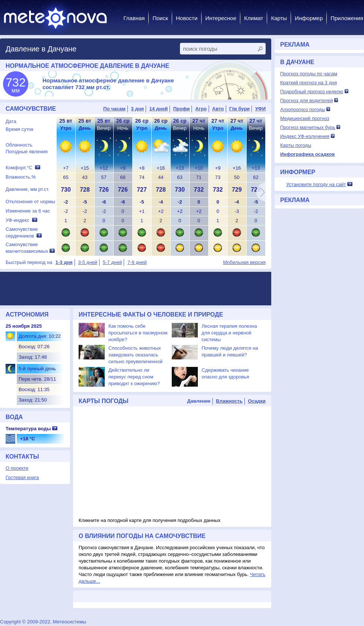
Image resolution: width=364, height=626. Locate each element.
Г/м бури (239, 109)
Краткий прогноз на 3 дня (308, 83)
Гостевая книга (22, 477)
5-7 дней (113, 262)
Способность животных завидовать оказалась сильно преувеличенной (135, 355)
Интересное (221, 18)
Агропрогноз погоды (303, 109)
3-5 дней (88, 262)
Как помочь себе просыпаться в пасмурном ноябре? (138, 333)
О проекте (17, 468)
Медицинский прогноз (305, 118)
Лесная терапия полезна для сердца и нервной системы (229, 333)
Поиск (160, 18)
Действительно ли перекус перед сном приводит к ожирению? (134, 377)
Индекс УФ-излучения (305, 136)
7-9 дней (137, 262)
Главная (134, 18)
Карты (279, 18)
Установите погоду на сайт (316, 184)
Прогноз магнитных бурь (308, 127)
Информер (309, 18)
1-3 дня (64, 262)
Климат (254, 18)
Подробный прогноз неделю (312, 92)
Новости (187, 18)
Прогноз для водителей (306, 100)
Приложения (347, 18)
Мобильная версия (244, 262)
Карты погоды (296, 145)
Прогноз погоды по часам (309, 74)
